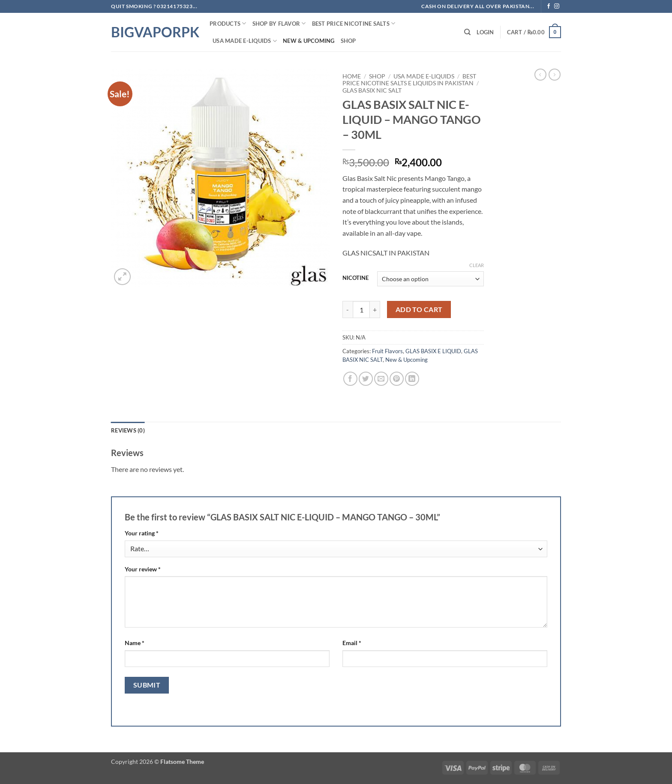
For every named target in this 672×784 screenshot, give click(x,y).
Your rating (142, 533)
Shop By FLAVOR (279, 23)
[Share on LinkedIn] (412, 379)
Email (352, 643)
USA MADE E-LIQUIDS (245, 41)
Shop (348, 41)
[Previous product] (555, 75)
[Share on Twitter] (366, 379)
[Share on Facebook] (350, 379)
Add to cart (419, 309)
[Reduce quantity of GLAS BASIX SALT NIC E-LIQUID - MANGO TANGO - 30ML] (348, 309)
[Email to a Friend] (381, 379)
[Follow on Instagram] (557, 6)
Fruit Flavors (387, 351)
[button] (485, 32)
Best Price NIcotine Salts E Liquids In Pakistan (409, 80)
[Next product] (540, 75)
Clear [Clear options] (477, 265)
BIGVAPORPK (154, 32)
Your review (143, 569)
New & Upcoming (309, 41)
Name (135, 643)
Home (352, 76)
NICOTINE (355, 278)
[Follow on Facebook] (549, 6)
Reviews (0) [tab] (128, 430)
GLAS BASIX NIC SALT (372, 90)
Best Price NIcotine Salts (354, 23)
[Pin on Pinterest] (397, 379)
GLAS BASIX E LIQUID (433, 351)
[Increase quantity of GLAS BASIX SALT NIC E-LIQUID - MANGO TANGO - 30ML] (375, 309)
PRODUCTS (228, 23)
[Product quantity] (361, 309)
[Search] (467, 32)
